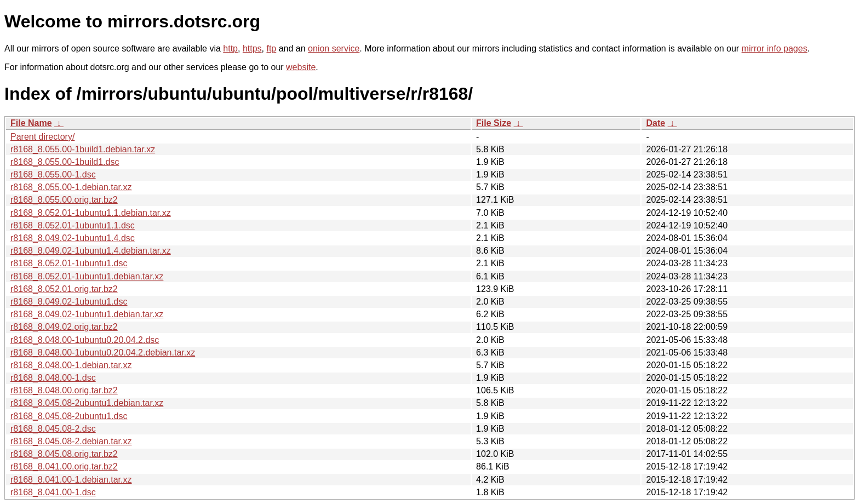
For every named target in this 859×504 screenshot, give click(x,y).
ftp (271, 48)
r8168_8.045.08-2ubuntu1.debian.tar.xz (87, 403)
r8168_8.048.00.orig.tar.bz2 (64, 390)
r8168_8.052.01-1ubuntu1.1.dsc (73, 225)
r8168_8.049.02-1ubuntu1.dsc (69, 302)
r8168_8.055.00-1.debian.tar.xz (71, 187)
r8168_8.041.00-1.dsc (53, 492)
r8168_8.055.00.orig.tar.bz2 (64, 200)
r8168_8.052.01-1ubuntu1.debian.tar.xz (87, 276)
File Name (31, 123)
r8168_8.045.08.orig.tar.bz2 (64, 454)
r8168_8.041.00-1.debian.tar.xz (71, 480)
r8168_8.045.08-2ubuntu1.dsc (69, 416)
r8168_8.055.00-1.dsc (53, 174)
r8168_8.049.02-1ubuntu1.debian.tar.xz (87, 314)
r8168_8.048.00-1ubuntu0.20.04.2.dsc (85, 340)
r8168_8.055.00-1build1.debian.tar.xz (83, 149)
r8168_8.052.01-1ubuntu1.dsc (69, 263)
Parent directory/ (42, 137)
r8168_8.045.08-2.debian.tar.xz (71, 441)
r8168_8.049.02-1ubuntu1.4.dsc (73, 238)
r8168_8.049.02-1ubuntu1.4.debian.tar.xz (91, 251)
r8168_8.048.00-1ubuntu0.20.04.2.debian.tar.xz (103, 353)
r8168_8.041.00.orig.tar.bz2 (64, 466)
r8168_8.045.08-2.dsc (53, 429)
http (230, 48)
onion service (334, 48)
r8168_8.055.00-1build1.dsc (65, 162)
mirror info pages (775, 48)
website (301, 67)
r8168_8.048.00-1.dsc (53, 378)
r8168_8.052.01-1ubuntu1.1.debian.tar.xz (91, 213)
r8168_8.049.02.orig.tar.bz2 (64, 327)
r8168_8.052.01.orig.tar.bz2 (64, 289)
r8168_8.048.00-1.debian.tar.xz (71, 365)
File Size (494, 123)
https (252, 48)
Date (655, 123)
